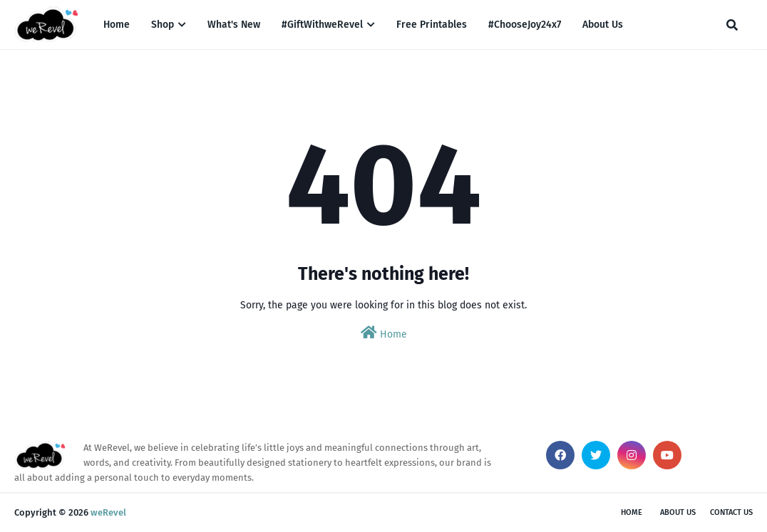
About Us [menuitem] (603, 25)
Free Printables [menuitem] (432, 25)
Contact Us (731, 512)
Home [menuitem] (117, 25)
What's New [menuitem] (234, 25)
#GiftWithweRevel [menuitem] (322, 25)
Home (384, 333)
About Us (678, 512)
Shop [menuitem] (163, 25)
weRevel (108, 512)
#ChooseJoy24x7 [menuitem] (525, 25)
